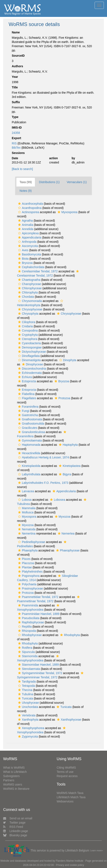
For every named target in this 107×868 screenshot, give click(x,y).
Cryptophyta (27, 335)
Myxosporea (67, 212)
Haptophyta (68, 445)
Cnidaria (25, 326)
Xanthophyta (28, 720)
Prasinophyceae (30, 588)
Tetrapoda (26, 686)
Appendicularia (29, 237)
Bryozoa (25, 263)
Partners (9, 780)
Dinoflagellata (28, 356)
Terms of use (65, 772)
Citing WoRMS (66, 768)
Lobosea (57, 500)
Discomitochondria (32, 369)
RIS (14, 143)
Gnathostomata (30, 419)
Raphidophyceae (30, 622)
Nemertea (66, 533)
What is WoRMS (14, 768)
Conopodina (27, 330)
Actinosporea (28, 212)
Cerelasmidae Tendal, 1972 (37, 271)
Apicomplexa (28, 233)
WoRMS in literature (16, 789)
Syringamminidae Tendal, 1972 (40, 673)
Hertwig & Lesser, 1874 (43, 457)
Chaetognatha (29, 280)
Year (15, 77)
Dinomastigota (29, 360)
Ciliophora (26, 322)
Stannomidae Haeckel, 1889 (38, 665)
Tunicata (25, 698)
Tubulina (25, 694)
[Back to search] (22, 169)
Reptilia (24, 627)
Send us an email (18, 818)
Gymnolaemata (29, 440)
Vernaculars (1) (77, 182)
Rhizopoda (26, 631)
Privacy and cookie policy (70, 865)
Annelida (25, 229)
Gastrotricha (27, 415)
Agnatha (25, 221)
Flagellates (27, 398)
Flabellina (26, 394)
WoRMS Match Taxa (70, 793)
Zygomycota (27, 736)
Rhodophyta (69, 635)
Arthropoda (27, 242)
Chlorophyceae (29, 288)
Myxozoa (62, 517)
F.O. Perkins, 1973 (43, 483)
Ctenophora (27, 339)
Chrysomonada (29, 301)
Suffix (16, 102)
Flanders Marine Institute (69, 861)
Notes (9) (26, 191)
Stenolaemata (28, 669)
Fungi (23, 411)
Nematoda (26, 529)
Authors (17, 66)
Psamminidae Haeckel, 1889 (38, 614)
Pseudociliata (28, 618)
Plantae (24, 567)
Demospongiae (29, 347)
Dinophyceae (32, 364)
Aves (23, 250)
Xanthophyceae (69, 720)
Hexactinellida (29, 453)
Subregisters (11, 776)
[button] (19, 204)
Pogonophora (28, 576)
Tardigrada (26, 682)
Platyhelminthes (30, 572)
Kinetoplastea (69, 466)
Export (16, 138)
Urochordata (28, 707)
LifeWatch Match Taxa (71, 797)
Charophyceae (29, 284)
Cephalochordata (31, 267)
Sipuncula (26, 652)
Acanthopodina (29, 208)
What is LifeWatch (15, 772)
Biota (23, 259)
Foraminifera (28, 407)
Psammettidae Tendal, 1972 (38, 597)
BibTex (16, 148)
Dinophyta (67, 360)
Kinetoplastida (29, 466)
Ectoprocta (26, 381)
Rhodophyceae (29, 635)
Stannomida (27, 656)
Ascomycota (27, 246)
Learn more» (96, 850)
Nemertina (26, 533)
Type (15, 117)
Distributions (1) (49, 182)
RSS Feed (13, 827)
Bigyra (64, 474)
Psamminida (28, 605)
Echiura (24, 377)
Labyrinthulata (29, 474)
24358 (16, 133)
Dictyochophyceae (31, 352)
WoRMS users (13, 784)
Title (15, 87)
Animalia (25, 225)
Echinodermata (29, 373)
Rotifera (25, 648)
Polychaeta (27, 584)
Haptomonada (29, 445)
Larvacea (26, 491)
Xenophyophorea (31, 728)
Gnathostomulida (31, 424)
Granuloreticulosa (31, 432)
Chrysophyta (28, 314)
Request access (67, 776)
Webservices (65, 801)
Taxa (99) (26, 182)
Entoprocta (27, 390)
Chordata (26, 297)
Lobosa (24, 500)
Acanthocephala (30, 204)
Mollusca (25, 512)
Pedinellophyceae (31, 542)
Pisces (24, 559)
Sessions (18, 153)
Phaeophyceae (67, 550)
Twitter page (14, 823)
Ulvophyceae (28, 703)
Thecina (25, 690)
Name (16, 32)
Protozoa (62, 398)
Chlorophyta (27, 292)
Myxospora (27, 517)
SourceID (18, 56)
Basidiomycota (29, 254)
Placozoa (26, 563)
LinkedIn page (16, 831)
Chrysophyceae (30, 309)
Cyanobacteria (29, 343)
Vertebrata (26, 715)
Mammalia (26, 508)
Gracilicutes (27, 428)
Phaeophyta (27, 550)
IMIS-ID (17, 128)
